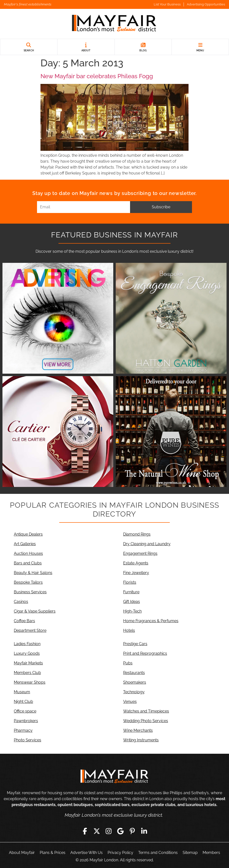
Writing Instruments (141, 740)
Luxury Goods (27, 653)
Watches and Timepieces (146, 711)
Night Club (23, 702)
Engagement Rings (140, 553)
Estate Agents (136, 563)
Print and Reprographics (145, 653)
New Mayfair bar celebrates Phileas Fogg (97, 76)
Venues (130, 702)
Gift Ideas (132, 602)
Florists (130, 582)
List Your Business (167, 4)
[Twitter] (97, 831)
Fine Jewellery (136, 573)
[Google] (120, 831)
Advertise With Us (86, 853)
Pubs (128, 663)
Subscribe (161, 207)
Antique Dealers (28, 534)
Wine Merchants (138, 730)
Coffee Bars (24, 621)
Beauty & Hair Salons (33, 573)
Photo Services (28, 740)
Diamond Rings (137, 534)
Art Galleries (25, 544)
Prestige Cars (135, 644)
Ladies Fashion (27, 644)
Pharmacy (23, 730)
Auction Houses (28, 553)
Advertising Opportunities (206, 4)
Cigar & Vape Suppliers (35, 611)
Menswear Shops (30, 682)
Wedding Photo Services (146, 721)
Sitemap (190, 853)
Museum (22, 692)
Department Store (30, 630)
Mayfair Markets (28, 663)
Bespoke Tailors (28, 582)
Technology (134, 692)
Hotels (129, 630)
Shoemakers (135, 682)
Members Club (27, 673)
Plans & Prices (53, 853)
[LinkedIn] (144, 831)
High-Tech (132, 611)
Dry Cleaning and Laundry (147, 544)
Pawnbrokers (26, 721)
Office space (25, 711)
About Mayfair (22, 853)
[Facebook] (85, 831)
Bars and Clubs (28, 563)
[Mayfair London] (114, 24)
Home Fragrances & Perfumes (151, 621)
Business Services (30, 592)
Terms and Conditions (158, 853)
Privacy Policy (120, 853)
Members (211, 853)
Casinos (21, 602)
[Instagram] (109, 831)
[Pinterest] (132, 831)
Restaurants (134, 673)
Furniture (131, 592)
